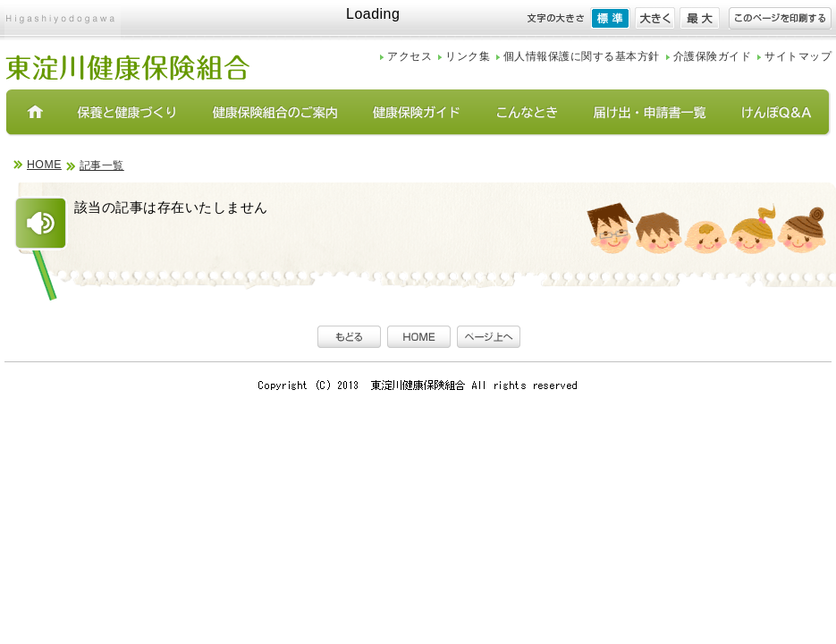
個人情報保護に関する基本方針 (582, 56)
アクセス (410, 56)
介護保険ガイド (712, 56)
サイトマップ (798, 56)
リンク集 (468, 56)
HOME (44, 165)
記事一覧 (102, 165)
